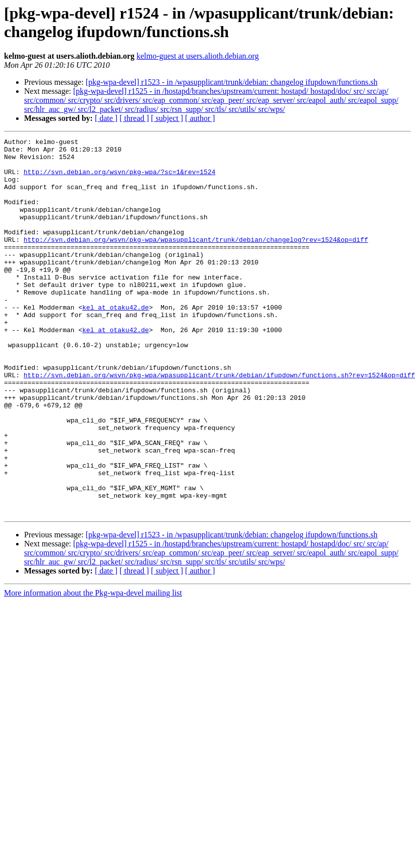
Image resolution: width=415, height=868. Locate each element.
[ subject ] (167, 118)
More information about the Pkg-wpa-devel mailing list (93, 668)
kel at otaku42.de (116, 342)
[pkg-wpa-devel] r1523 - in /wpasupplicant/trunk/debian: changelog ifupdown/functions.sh (232, 82)
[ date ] (106, 118)
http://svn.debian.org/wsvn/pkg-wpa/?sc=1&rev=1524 (119, 179)
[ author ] (200, 118)
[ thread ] (134, 118)
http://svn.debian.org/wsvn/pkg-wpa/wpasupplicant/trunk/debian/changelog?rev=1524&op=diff (196, 260)
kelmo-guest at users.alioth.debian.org (198, 56)
